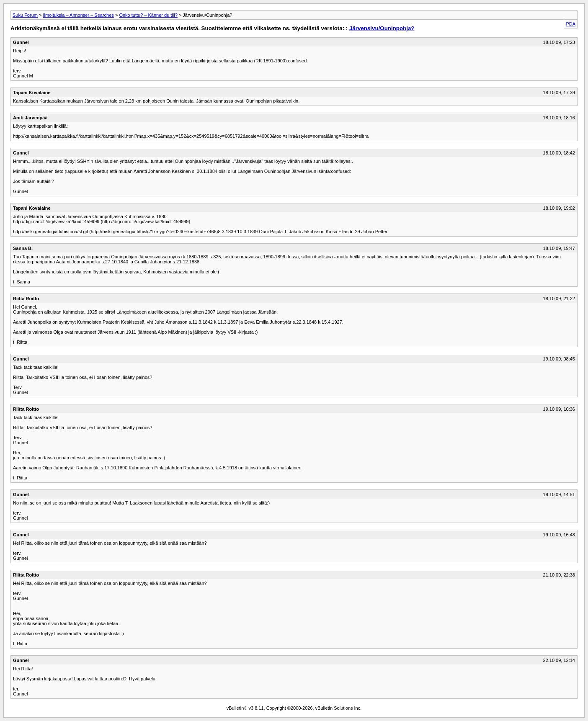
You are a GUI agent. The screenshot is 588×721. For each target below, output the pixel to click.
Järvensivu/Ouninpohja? (382, 28)
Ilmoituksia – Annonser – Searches (78, 15)
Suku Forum (25, 15)
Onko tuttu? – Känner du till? (148, 15)
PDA (571, 24)
